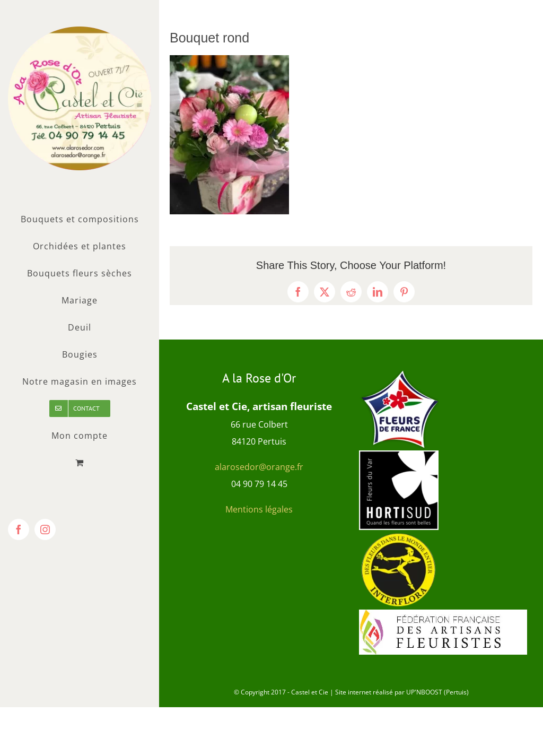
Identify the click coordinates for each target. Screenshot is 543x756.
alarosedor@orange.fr (259, 467)
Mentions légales (259, 509)
